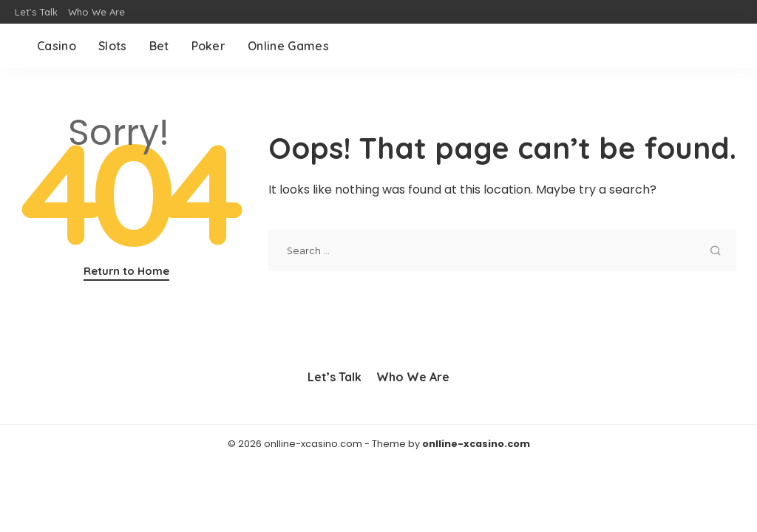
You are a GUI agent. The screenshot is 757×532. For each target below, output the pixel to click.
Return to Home (126, 271)
